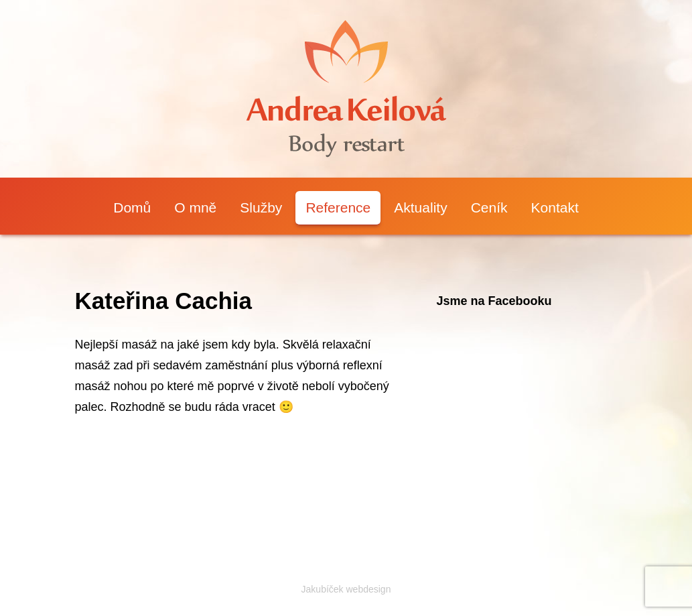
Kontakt (555, 207)
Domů (132, 207)
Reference (338, 207)
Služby (261, 207)
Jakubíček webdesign (346, 589)
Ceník (489, 207)
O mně (195, 207)
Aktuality (420, 207)
